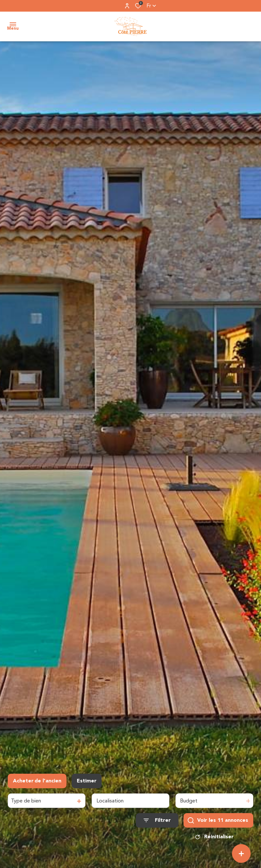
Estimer (87, 781)
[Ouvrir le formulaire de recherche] (157, 820)
